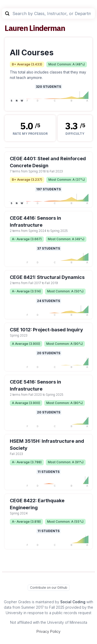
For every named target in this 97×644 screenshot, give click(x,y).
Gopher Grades (17, 602)
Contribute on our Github (49, 588)
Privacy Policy (48, 631)
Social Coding (73, 602)
